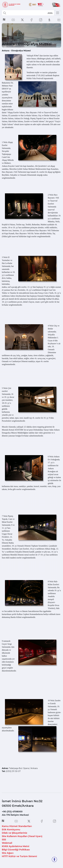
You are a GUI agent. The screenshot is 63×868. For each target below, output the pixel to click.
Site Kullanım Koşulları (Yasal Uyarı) (22, 836)
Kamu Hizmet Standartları (17, 826)
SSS (4, 840)
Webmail (7, 843)
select (50, 13)
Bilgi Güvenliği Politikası (16, 850)
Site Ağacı (8, 853)
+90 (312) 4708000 (12, 812)
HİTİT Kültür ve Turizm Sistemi (19, 856)
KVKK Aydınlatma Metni (16, 846)
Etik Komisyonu (11, 830)
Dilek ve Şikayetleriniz (15, 833)
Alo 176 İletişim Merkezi (15, 815)
